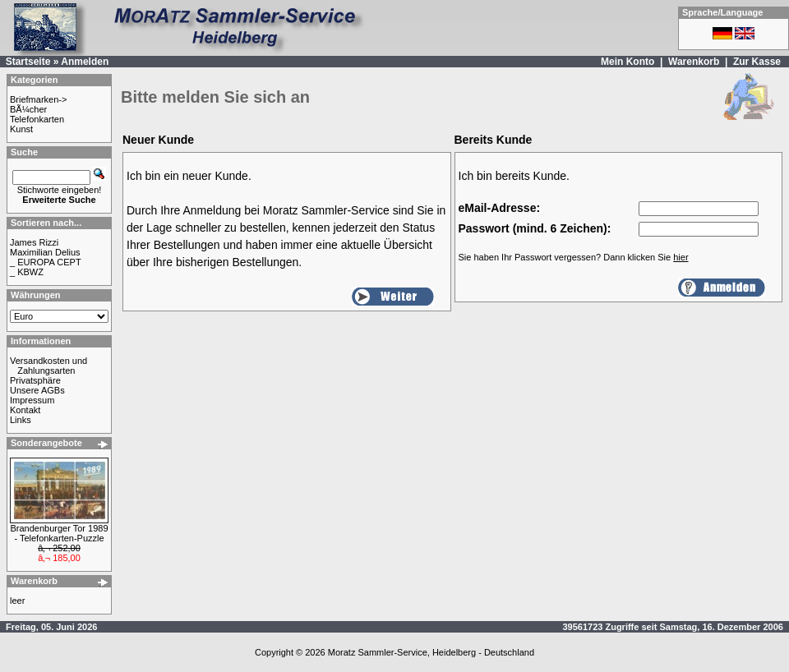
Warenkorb (694, 62)
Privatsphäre (35, 380)
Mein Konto (628, 62)
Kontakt (25, 410)
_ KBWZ (27, 272)
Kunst (21, 129)
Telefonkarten (37, 119)
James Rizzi (34, 242)
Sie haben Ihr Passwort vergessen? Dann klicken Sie (574, 257)
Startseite (28, 62)
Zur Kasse (757, 62)
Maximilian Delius (45, 252)
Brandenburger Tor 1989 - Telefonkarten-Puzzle (59, 533)
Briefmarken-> (38, 99)
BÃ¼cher (28, 109)
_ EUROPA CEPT (46, 262)
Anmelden (85, 62)
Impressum (32, 400)
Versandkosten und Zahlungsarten (48, 366)
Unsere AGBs (37, 390)
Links (21, 420)
